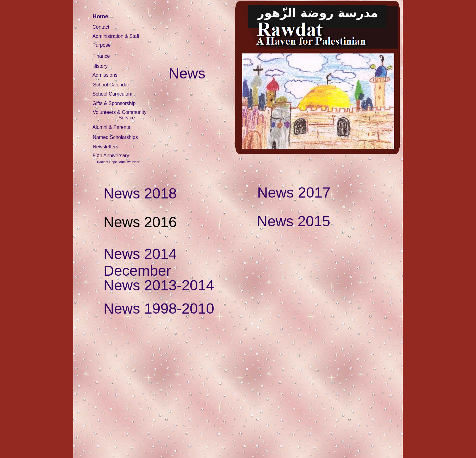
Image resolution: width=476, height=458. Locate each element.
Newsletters (106, 147)
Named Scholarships (115, 137)
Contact (101, 27)
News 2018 (140, 193)
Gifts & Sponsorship (114, 103)
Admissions (105, 75)
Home (100, 16)
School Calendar (111, 85)
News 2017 (294, 193)
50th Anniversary (111, 156)
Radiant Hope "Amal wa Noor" (119, 162)
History (100, 66)
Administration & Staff (116, 36)
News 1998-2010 (159, 309)
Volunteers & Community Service (120, 115)
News (187, 73)
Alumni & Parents (111, 127)
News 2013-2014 (159, 285)
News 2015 (294, 221)
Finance (101, 56)
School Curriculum (112, 94)
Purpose (102, 45)
